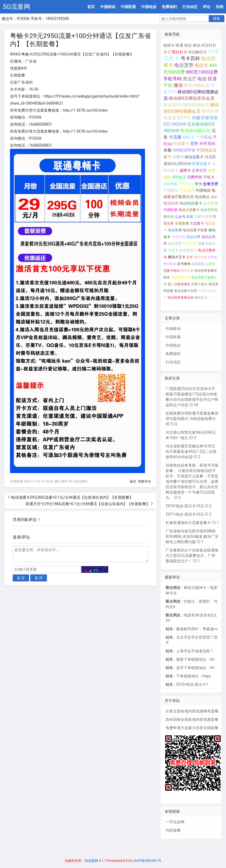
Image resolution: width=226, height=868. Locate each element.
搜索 (217, 18)
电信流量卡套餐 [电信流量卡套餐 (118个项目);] (195, 230)
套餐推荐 (199, 170)
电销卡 (169, 45)
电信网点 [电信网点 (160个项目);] (202, 197)
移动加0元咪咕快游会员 (186, 105)
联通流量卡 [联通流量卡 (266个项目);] (201, 164)
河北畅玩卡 (197, 52)
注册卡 (178, 157)
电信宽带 (184, 65)
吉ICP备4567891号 (147, 861)
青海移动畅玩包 (195, 131)
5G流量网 (16, 7)
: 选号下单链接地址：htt (190, 668)
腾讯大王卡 (177, 257)
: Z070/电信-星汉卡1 (187, 684)
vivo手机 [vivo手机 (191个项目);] (171, 184)
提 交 (21, 578)
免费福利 (169, 7)
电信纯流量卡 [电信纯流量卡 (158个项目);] (191, 203)
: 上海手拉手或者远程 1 (189, 651)
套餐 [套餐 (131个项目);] (190, 217)
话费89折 (195, 177)
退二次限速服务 (179, 284)
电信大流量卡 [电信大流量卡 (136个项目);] (189, 210)
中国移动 (108, 7)
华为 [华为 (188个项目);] (198, 184)
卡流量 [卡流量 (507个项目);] (175, 137)
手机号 (173, 250)
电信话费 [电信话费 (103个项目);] (193, 237)
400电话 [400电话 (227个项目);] (179, 177)
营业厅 (190, 79)
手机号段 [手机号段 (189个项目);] (186, 184)
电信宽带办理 (181, 277)
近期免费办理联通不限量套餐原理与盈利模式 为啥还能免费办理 (192, 419)
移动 (197, 45)
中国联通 (128, 7)
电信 (188, 45)
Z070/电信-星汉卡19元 (185, 506)
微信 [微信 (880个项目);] (178, 85)
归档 (220, 7)
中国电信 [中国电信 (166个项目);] (203, 190)
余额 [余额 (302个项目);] (167, 150)
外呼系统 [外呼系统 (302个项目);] (207, 144)
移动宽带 (175, 244)
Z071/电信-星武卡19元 (185, 514)
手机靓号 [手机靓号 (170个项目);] (187, 190)
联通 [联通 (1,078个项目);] (212, 79)
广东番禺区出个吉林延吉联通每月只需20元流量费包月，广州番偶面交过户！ (192, 556)
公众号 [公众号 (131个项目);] (180, 217)
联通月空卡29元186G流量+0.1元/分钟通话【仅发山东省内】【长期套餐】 (88, 504)
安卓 (190, 257)
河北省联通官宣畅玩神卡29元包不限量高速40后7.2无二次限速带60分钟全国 (191, 452)
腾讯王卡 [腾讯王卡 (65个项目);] (201, 298)
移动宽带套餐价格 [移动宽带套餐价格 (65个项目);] (181, 298)
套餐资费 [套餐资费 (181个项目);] (211, 184)
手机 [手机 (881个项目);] (168, 85)
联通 (180, 45)
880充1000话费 (202, 72)
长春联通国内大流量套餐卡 (188, 523)
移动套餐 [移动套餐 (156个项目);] (211, 203)
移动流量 (187, 271)
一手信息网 (175, 822)
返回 (133, 481)
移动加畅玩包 (197, 85)
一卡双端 (204, 137)
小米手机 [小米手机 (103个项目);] (178, 237)
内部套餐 (173, 830)
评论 (207, 7)
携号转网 (200, 257)
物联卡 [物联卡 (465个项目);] (189, 137)
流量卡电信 (171, 271)
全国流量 (198, 264)
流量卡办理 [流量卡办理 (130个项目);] (203, 217)
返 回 (39, 578)
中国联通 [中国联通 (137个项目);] (170, 210)
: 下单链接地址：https (188, 676)
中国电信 (149, 7)
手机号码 (173, 79)
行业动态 (190, 7)
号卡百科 (190, 58)
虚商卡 (185, 170)
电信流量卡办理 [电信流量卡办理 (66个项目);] (185, 291)
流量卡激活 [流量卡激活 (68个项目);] (199, 284)
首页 (91, 7)
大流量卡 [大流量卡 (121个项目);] (197, 223)
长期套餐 (182, 223)
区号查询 (184, 264)
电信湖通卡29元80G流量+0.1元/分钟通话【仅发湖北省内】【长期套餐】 (72, 497)
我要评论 (144, 481)
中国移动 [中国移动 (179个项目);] (171, 190)
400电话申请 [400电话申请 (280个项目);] (184, 150)
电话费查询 (188, 250)
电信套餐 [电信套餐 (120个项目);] (175, 230)
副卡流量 (190, 244)
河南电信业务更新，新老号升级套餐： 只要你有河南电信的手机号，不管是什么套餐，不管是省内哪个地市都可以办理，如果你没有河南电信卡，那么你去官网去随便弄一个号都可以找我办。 (192, 481)
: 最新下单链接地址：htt (190, 659)
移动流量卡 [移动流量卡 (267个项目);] (194, 157)
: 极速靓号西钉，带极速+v (192, 629)
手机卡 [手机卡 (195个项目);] (209, 177)
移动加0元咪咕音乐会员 (192, 98)
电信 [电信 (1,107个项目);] (202, 79)
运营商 (210, 264)
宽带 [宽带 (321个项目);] (194, 144)
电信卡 (201, 65)
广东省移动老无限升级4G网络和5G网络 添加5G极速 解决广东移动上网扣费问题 (192, 536)
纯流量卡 (181, 144)
